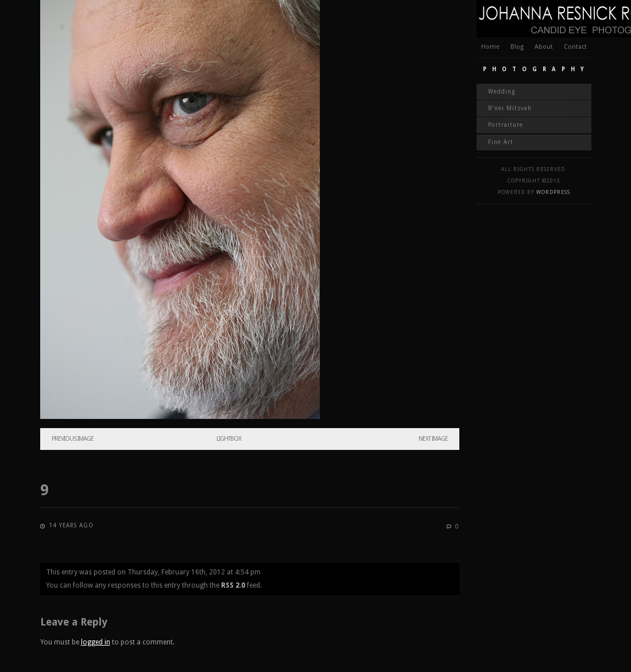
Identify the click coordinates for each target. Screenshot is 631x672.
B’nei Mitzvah (510, 108)
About (544, 47)
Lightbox (229, 439)
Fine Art (501, 142)
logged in (96, 642)
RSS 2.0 (233, 585)
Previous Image (73, 439)
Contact (575, 47)
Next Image (433, 439)
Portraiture (506, 125)
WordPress (553, 192)
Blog (517, 47)
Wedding (502, 92)
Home (490, 47)
